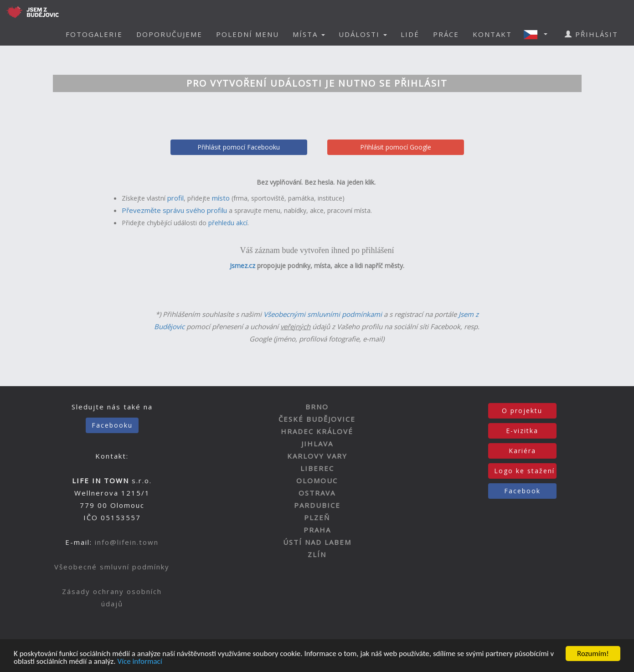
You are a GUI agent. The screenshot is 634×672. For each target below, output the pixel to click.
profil (175, 198)
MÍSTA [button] (309, 34)
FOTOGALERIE (94, 34)
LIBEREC (317, 468)
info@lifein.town (127, 542)
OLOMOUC (317, 481)
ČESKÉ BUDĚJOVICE (317, 419)
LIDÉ (410, 34)
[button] (538, 34)
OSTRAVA (317, 493)
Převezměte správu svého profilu (174, 210)
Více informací (139, 662)
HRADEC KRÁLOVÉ (317, 431)
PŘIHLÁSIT (591, 34)
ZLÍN (317, 554)
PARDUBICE (317, 505)
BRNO (317, 407)
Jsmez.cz (242, 266)
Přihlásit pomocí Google (396, 147)
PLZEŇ (317, 517)
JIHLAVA (317, 444)
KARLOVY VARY (317, 456)
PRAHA (317, 530)
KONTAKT (492, 34)
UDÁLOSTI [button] (363, 34)
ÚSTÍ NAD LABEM (317, 542)
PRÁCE (446, 34)
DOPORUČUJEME (169, 34)
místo (221, 198)
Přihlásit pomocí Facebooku (239, 147)
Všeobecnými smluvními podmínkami (323, 314)
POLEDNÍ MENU (247, 34)
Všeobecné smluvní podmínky (112, 567)
